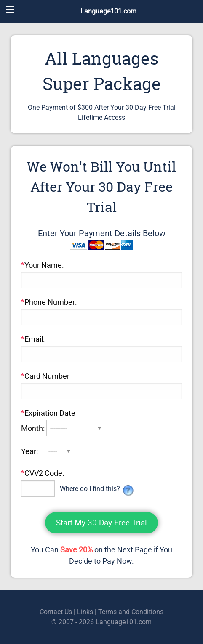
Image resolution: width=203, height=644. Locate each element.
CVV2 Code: (43, 473)
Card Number (45, 376)
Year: (30, 451)
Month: (34, 428)
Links (85, 612)
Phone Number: (49, 302)
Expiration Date (48, 413)
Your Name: (42, 265)
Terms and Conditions (131, 612)
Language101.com (108, 11)
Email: (33, 339)
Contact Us (56, 612)
